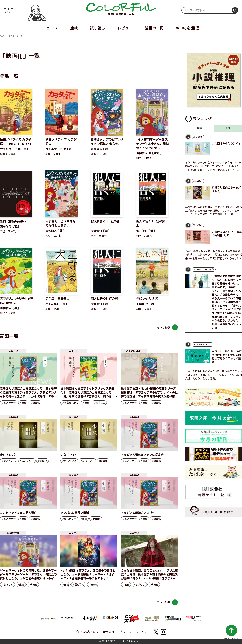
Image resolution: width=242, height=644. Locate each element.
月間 (228, 128)
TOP (2, 36)
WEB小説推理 (188, 28)
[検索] (235, 10)
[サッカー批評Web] (152, 618)
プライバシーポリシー (134, 632)
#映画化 (35, 403)
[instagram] (164, 632)
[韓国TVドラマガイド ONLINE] (194, 618)
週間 (200, 128)
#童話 (23, 403)
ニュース (50, 28)
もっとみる (164, 327)
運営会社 (108, 632)
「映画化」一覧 (16, 36)
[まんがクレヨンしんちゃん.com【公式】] (48, 618)
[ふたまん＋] (90, 618)
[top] (121, 8)
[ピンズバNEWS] (131, 617)
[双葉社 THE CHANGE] (111, 619)
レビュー (125, 28)
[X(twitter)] (156, 632)
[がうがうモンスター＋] (69, 619)
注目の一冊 (154, 28)
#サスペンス (9, 461)
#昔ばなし (99, 403)
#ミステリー (9, 403)
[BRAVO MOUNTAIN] (173, 618)
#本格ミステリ (70, 403)
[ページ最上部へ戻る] (231, 632)
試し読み (98, 28)
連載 (74, 28)
